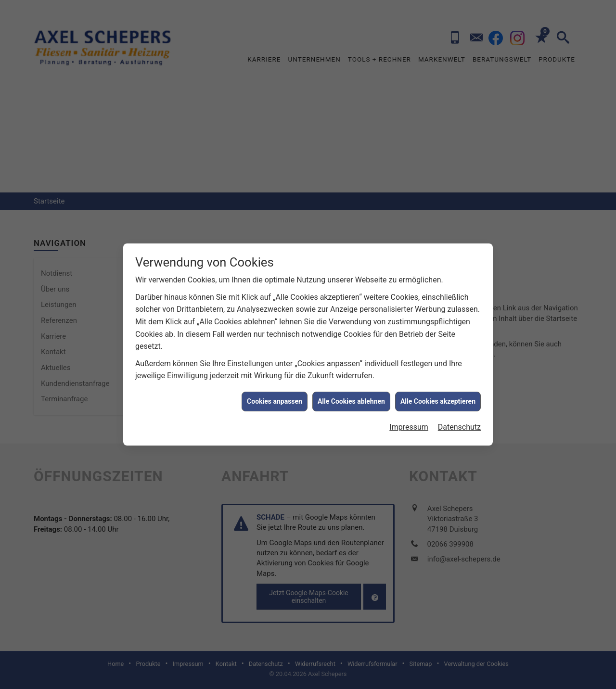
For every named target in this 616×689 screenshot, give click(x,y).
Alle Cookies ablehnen (351, 397)
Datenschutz (459, 423)
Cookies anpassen (275, 397)
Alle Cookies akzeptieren (438, 397)
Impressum (409, 423)
